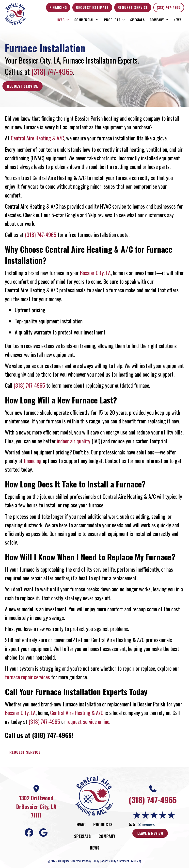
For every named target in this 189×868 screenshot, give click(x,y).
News (178, 20)
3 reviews (146, 824)
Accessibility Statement (115, 861)
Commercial (87, 20)
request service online (88, 721)
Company (159, 20)
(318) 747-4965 (169, 7)
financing (33, 461)
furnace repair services (27, 677)
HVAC (63, 20)
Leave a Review (150, 833)
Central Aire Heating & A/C (37, 138)
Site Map (136, 861)
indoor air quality (74, 441)
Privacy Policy (91, 861)
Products (115, 20)
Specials (137, 20)
